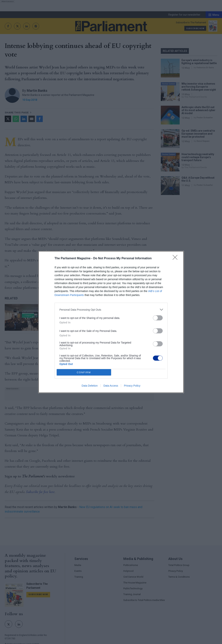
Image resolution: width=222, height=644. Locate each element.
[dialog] (111, 322)
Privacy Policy (132, 386)
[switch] (158, 318)
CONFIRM (84, 372)
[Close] (176, 259)
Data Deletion (90, 386)
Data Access (111, 386)
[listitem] (111, 310)
